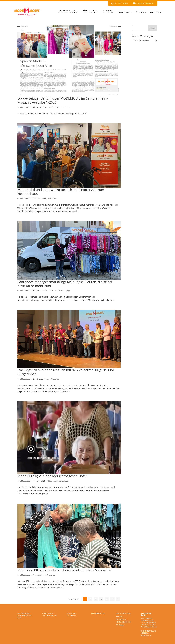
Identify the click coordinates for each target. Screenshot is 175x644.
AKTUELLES (154, 13)
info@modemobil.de (149, 627)
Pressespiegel (63, 107)
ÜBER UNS (140, 13)
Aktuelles (52, 107)
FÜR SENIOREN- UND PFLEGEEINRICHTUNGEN (67, 12)
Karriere (119, 616)
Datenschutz (146, 635)
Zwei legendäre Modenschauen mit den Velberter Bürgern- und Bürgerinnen (66, 372)
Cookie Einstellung (148, 631)
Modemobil (26, 107)
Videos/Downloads (124, 622)
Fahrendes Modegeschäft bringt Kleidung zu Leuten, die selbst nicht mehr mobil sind (65, 284)
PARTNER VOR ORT (125, 13)
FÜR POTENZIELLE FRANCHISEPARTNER (90, 12)
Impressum (145, 633)
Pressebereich (122, 619)
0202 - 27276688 (120, 3)
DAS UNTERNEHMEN (123, 613)
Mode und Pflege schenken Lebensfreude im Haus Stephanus (64, 570)
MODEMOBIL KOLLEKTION (108, 12)
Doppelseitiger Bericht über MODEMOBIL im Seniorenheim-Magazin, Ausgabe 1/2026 (63, 100)
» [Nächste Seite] (118, 599)
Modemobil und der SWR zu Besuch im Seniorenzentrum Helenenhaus (61, 192)
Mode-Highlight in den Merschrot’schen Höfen (53, 476)
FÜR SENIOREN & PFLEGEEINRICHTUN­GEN (25, 616)
